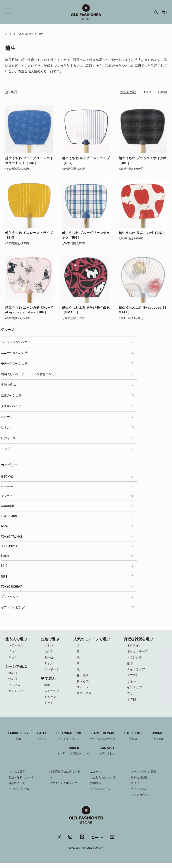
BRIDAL (161, 740)
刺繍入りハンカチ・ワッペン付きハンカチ (29, 374)
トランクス (135, 658)
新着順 (162, 92)
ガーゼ (49, 658)
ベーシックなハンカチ (16, 342)
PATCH (40, 740)
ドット (49, 706)
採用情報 (96, 787)
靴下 (130, 665)
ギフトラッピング (13, 607)
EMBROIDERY (15, 740)
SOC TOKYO (9, 546)
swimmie (7, 486)
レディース (8, 438)
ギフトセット (10, 597)
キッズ (13, 658)
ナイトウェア (137, 671)
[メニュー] (6, 12)
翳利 (4, 576)
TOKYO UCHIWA (28, 34)
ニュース (96, 776)
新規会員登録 (140, 782)
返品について (17, 787)
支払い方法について (22, 793)
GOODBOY (8, 506)
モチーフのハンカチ (14, 363)
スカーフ (7, 417)
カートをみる (140, 793)
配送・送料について (22, 782)
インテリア (135, 690)
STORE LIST (136, 740)
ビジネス (15, 687)
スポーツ (83, 690)
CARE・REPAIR (103, 740)
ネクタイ (134, 646)
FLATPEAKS (9, 516)
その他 (132, 703)
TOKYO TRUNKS (12, 537)
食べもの (83, 684)
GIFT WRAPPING (68, 740)
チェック (50, 700)
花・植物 (83, 678)
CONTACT (108, 755)
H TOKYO (7, 477)
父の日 (13, 681)
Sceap (5, 556)
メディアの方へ (101, 793)
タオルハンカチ (11, 406)
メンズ (5, 449)
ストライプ (52, 694)
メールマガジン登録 (144, 776)
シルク (49, 652)
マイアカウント (141, 799)
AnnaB (5, 526)
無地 (47, 687)
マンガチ (7, 496)
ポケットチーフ (138, 652)
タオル (49, 665)
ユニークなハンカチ (14, 353)
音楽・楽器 (85, 697)
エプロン (134, 678)
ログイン (137, 787)
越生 (46, 34)
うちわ (132, 684)
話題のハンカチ (11, 395)
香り (130, 697)
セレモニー (16, 694)
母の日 (13, 674)
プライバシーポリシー (64, 787)
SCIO (4, 566)
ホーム (9, 34)
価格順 (146, 92)
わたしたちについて (104, 782)
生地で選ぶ (8, 385)
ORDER (73, 755)
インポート (52, 671)
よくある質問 (17, 776)
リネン (5, 428)
